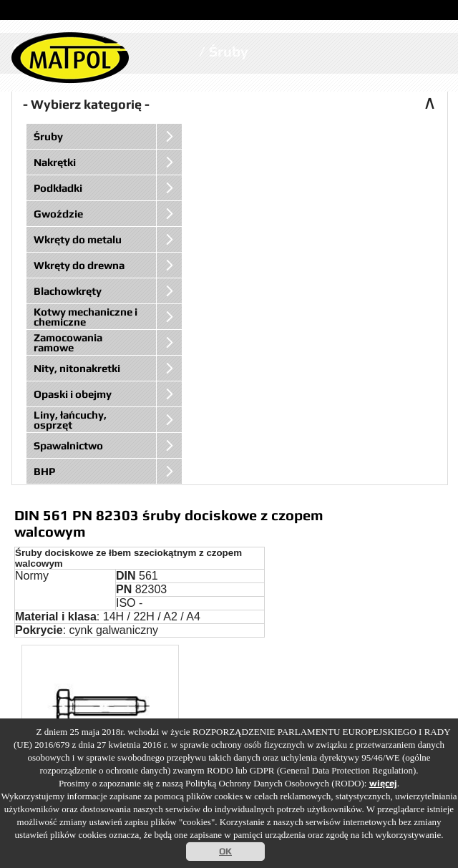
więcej (383, 783)
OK (225, 851)
